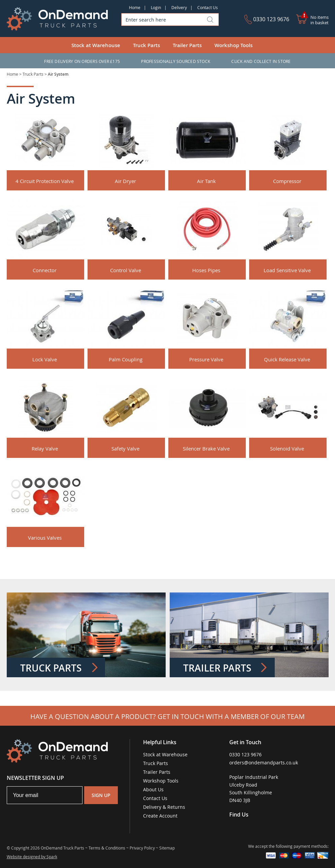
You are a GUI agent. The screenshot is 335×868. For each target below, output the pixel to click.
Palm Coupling (126, 359)
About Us (153, 789)
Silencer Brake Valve (206, 448)
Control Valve (126, 270)
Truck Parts (146, 45)
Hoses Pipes (206, 270)
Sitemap (167, 848)
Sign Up (101, 795)
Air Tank (206, 181)
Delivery (179, 7)
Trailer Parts (187, 45)
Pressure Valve (206, 359)
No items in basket (320, 20)
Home (135, 7)
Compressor (287, 181)
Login (156, 7)
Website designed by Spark (32, 857)
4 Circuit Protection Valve (45, 181)
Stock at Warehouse (96, 45)
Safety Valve (125, 448)
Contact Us (208, 7)
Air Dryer (125, 181)
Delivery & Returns (164, 807)
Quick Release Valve (287, 359)
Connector (45, 270)
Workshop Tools (233, 45)
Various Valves (45, 538)
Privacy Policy (142, 848)
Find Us (239, 815)
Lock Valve (45, 359)
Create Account (160, 816)
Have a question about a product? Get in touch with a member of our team (167, 716)
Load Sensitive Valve (287, 270)
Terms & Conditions (107, 848)
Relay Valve (45, 448)
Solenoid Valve (287, 448)
